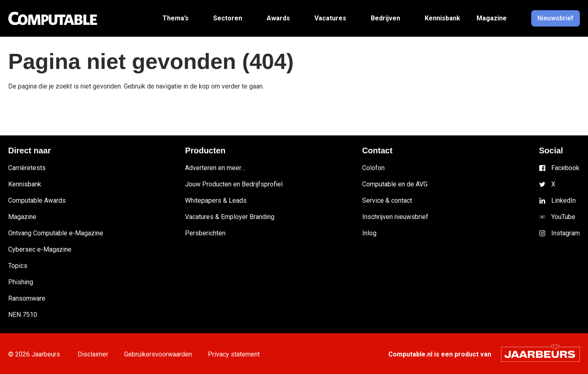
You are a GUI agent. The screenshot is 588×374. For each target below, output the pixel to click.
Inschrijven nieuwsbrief (395, 217)
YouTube (563, 217)
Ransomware (27, 298)
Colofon (373, 168)
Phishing (21, 282)
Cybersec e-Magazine (40, 249)
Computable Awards (37, 200)
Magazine (22, 217)
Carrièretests (27, 168)
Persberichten (205, 233)
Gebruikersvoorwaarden (161, 354)
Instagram (566, 233)
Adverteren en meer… (215, 168)
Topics (18, 266)
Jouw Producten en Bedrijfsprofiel (234, 184)
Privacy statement (239, 354)
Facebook (565, 168)
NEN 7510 (23, 315)
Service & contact (387, 200)
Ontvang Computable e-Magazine (56, 233)
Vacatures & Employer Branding (230, 217)
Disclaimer (94, 354)
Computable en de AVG (395, 184)
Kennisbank (25, 184)
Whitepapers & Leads (216, 200)
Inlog (369, 233)
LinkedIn (563, 200)
